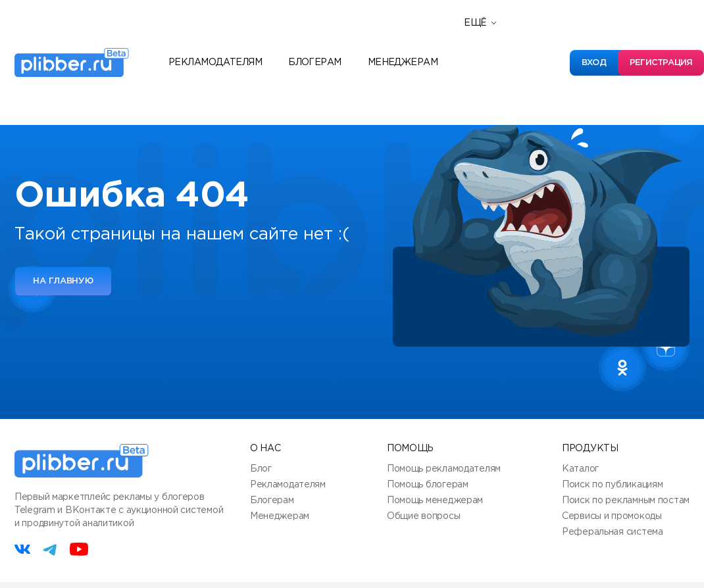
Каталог (580, 469)
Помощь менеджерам (435, 501)
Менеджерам (403, 62)
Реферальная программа (534, 35)
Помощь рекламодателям (444, 469)
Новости (490, 55)
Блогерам (315, 62)
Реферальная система (613, 532)
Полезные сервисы (518, 74)
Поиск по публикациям (612, 485)
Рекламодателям (215, 62)
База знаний (501, 94)
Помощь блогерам (428, 485)
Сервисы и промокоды (612, 516)
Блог (261, 469)
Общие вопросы (423, 516)
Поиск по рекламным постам (626, 501)
